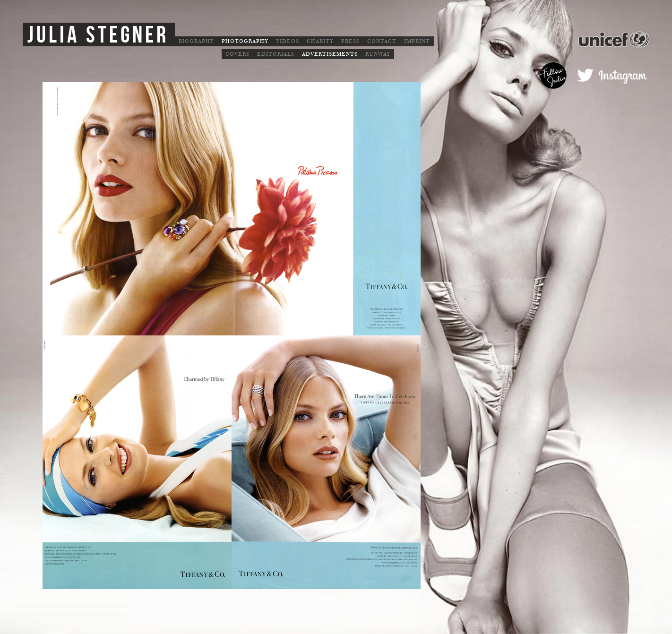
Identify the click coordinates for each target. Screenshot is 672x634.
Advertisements (330, 54)
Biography (196, 41)
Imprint (417, 41)
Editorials (276, 54)
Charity (320, 41)
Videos (288, 41)
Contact (382, 41)
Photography (245, 41)
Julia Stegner (98, 35)
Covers (237, 54)
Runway (378, 54)
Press (350, 41)
